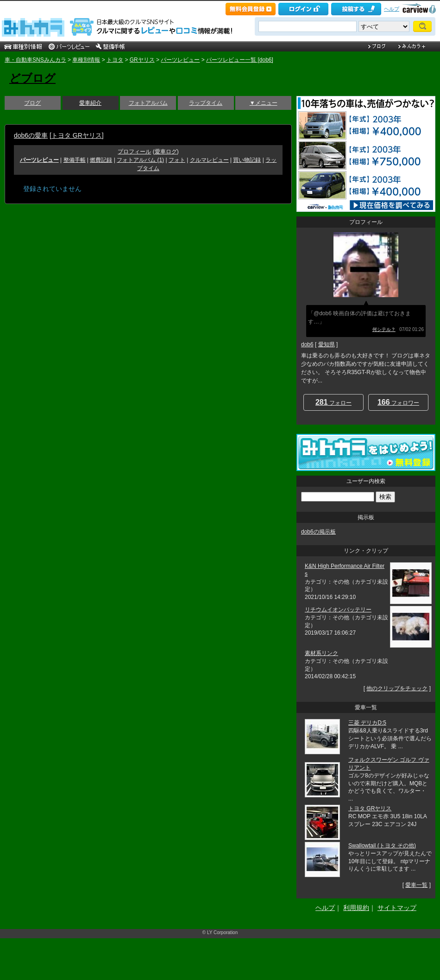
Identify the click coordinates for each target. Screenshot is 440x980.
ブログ (32, 103)
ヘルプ (392, 9)
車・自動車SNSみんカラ (35, 60)
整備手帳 (75, 160)
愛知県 (327, 344)
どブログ (32, 78)
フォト (177, 160)
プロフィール (134, 152)
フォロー (333, 402)
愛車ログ (166, 152)
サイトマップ (397, 908)
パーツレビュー (180, 60)
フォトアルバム (148, 103)
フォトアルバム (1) (140, 160)
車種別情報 (86, 60)
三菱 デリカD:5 (367, 723)
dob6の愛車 (31, 135)
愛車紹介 (90, 103)
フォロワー (398, 402)
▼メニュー (264, 103)
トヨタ (115, 60)
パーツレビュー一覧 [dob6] (240, 60)
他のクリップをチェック (397, 688)
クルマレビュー (209, 160)
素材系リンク (321, 653)
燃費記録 (101, 160)
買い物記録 (247, 160)
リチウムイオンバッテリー (338, 610)
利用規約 (356, 908)
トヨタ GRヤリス (77, 135)
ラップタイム (206, 103)
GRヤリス (142, 60)
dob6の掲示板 (318, 532)
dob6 (307, 344)
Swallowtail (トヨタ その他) (382, 846)
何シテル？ (384, 329)
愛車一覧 (416, 885)
